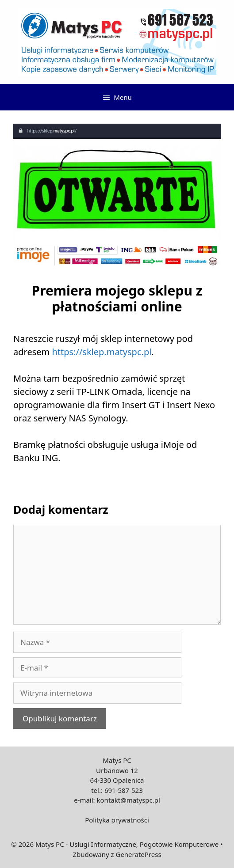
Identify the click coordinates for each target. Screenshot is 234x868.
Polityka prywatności (117, 820)
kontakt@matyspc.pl (129, 800)
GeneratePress (138, 854)
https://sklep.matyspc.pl (102, 352)
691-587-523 (124, 790)
